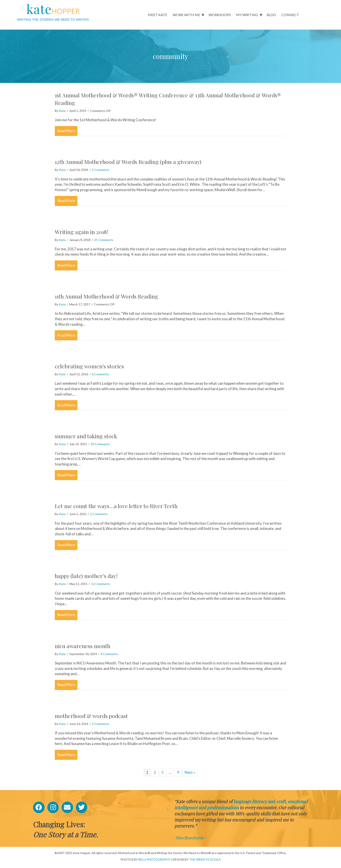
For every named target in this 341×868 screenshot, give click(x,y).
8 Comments (109, 654)
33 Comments (100, 444)
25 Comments (104, 240)
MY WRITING (247, 15)
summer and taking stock (86, 436)
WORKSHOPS (220, 15)
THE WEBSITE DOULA (205, 859)
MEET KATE (158, 15)
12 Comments (101, 584)
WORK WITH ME (186, 15)
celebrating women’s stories (89, 366)
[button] (203, 15)
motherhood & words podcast (91, 716)
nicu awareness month (83, 646)
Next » (190, 772)
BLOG (271, 15)
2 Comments (100, 170)
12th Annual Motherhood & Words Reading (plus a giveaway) (128, 162)
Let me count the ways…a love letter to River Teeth (116, 506)
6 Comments (100, 374)
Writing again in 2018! (82, 232)
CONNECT (290, 15)
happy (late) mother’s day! (86, 576)
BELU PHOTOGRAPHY (154, 859)
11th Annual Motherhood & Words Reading (106, 296)
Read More (67, 131)
